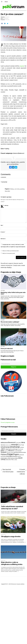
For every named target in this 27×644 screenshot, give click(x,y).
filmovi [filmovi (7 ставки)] (20, 445)
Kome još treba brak (7, 349)
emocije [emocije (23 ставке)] (15, 445)
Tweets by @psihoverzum (8, 422)
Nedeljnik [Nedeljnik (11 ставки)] (3, 452)
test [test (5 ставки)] (14, 460)
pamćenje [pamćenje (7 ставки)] (16, 452)
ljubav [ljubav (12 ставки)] (2, 451)
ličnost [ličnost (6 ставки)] (22, 449)
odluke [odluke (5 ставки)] (12, 452)
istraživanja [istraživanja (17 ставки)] (5, 447)
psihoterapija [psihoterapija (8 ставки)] (4, 458)
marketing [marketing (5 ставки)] (6, 451)
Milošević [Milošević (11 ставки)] (11, 451)
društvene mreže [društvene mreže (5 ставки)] (8, 445)
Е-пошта (3, 232)
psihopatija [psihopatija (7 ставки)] (14, 456)
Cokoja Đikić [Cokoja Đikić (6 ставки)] (18, 443)
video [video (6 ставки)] (16, 460)
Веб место (3, 239)
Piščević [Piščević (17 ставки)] (4, 454)
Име (2, 225)
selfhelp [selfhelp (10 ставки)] (3, 460)
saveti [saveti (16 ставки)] (20, 458)
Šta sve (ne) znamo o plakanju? (10, 322)
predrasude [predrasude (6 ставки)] (22, 455)
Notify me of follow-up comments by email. (11, 251)
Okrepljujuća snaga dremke (11, 537)
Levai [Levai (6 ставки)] (19, 449)
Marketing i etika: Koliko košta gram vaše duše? (13, 293)
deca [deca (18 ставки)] (23, 442)
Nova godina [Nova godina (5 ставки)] (9, 452)
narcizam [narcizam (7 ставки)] (19, 451)
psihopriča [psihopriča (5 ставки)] (19, 456)
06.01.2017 (3, 560)
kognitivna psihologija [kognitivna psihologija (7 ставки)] (13, 449)
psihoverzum (6, 18)
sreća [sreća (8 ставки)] (7, 460)
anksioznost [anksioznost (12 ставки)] (4, 443)
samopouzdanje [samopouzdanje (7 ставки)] (14, 458)
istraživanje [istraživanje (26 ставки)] (15, 447)
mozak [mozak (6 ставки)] (16, 451)
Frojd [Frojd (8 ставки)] (23, 445)
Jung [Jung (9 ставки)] (6, 449)
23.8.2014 (7, 17)
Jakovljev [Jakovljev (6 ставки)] (22, 447)
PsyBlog (7, 149)
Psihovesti (7, 20)
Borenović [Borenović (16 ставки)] (12, 442)
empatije (22, 66)
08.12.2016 (3, 505)
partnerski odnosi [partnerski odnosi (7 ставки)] (22, 452)
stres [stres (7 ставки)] (10, 460)
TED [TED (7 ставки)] (12, 460)
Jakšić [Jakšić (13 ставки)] (3, 449)
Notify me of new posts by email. (9, 253)
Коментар (6, 205)
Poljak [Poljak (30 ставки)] (10, 454)
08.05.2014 (3, 535)
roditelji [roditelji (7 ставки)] (9, 458)
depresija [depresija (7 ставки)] (3, 445)
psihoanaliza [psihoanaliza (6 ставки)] (3, 456)
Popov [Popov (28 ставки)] (16, 454)
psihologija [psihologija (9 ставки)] (9, 456)
